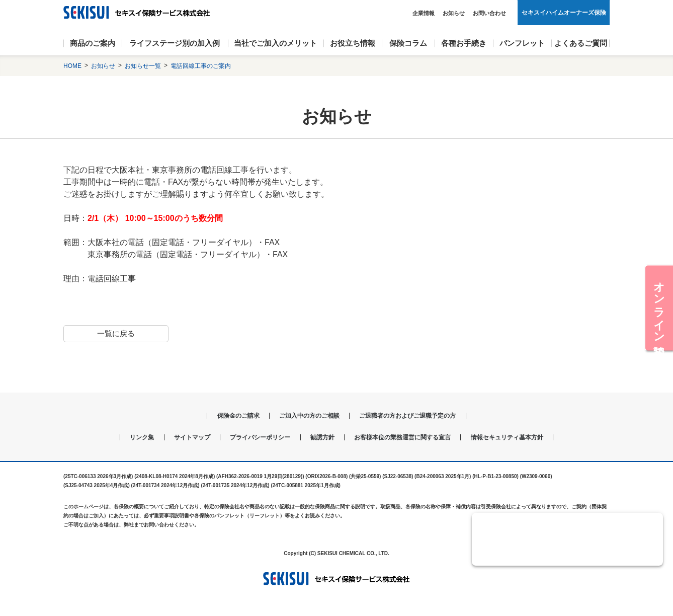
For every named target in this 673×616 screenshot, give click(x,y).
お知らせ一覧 (143, 66)
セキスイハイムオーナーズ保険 (564, 13)
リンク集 (128, 438)
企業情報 (424, 13)
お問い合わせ (489, 13)
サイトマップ (182, 438)
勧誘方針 (321, 438)
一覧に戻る (116, 333)
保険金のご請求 (231, 416)
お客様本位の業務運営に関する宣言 (407, 438)
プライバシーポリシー (255, 438)
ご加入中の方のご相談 (307, 416)
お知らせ (454, 13)
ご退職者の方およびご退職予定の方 (413, 416)
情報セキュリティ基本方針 (519, 438)
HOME (72, 66)
